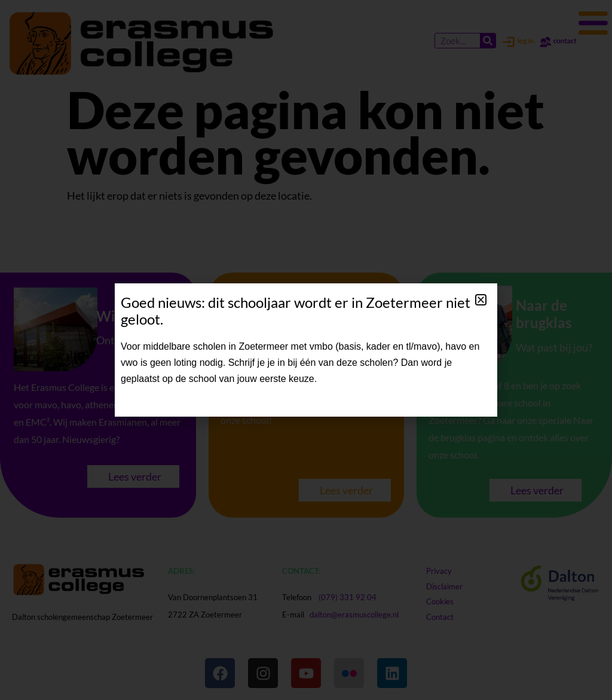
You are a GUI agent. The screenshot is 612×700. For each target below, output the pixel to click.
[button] (481, 300)
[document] (306, 350)
